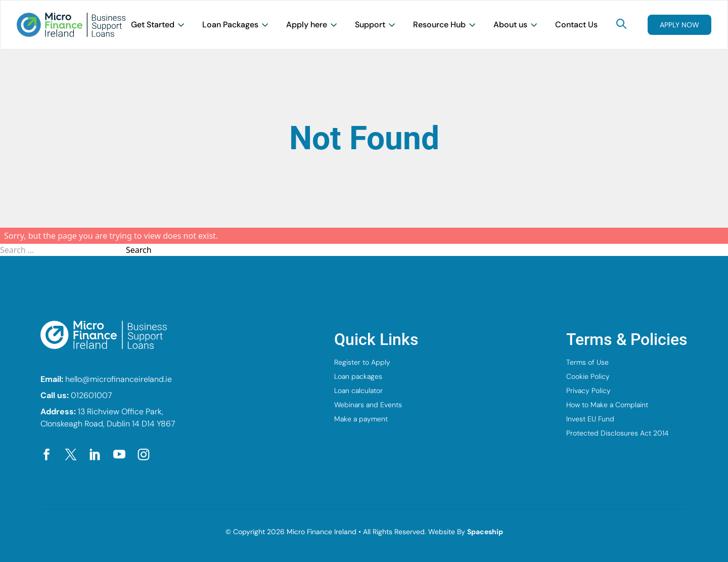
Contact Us (576, 25)
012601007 (92, 395)
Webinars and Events (368, 405)
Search (139, 250)
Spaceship (485, 532)
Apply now (679, 25)
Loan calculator (358, 391)
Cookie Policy (588, 376)
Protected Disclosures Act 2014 (617, 433)
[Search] (621, 24)
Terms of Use (587, 362)
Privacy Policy (588, 391)
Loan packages (358, 376)
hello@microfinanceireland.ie (119, 379)
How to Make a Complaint (607, 405)
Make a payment (361, 419)
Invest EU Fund (590, 419)
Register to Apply (362, 362)
